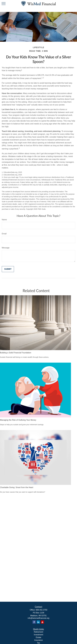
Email (4, 234)
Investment (38, 635)
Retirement (38, 632)
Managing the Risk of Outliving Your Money (18, 420)
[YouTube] (42, 622)
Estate (38, 637)
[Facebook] (34, 622)
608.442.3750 (42, 610)
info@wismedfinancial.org (38, 618)
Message (6, 248)
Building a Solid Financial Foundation (16, 353)
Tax (38, 643)
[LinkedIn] (38, 622)
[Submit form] (8, 269)
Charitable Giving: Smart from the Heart (17, 487)
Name (4, 220)
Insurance (38, 640)
